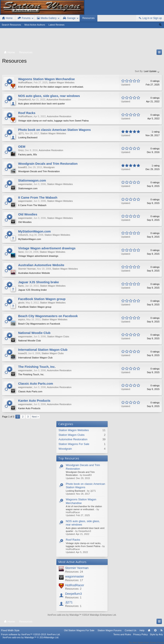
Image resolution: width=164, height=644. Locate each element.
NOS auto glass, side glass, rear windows (49, 96)
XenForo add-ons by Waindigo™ (19, 640)
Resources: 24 (74, 572)
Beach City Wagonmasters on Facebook (48, 316)
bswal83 (22, 167)
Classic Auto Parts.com (36, 384)
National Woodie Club (34, 333)
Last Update (152, 71)
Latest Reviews (56, 25)
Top (155, 633)
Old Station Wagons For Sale (79, 633)
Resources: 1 (73, 597)
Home (149, 633)
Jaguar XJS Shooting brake (39, 282)
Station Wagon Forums (110, 633)
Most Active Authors (35, 25)
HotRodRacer (75, 585)
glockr (21, 303)
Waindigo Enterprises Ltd (103, 615)
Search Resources (11, 25)
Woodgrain (65, 449)
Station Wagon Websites (74, 430)
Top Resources (69, 458)
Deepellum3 (73, 594)
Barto (21, 286)
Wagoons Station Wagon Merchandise (81, 501)
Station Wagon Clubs (72, 435)
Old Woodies (28, 214)
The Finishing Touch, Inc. (37, 367)
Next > (35, 417)
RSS (161, 633)
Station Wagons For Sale (74, 444)
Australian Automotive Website (41, 265)
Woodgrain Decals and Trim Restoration (48, 164)
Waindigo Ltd (51, 640)
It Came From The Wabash (38, 198)
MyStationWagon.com (34, 231)
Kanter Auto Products (34, 401)
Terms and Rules (122, 637)
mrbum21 (23, 235)
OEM (22, 147)
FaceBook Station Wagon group (42, 299)
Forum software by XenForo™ (31, 637)
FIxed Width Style (10, 633)
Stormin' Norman (77, 568)
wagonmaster (75, 576)
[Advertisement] (82, 40)
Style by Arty (156, 637)
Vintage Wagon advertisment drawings (47, 248)
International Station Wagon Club (43, 350)
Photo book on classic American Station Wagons (54, 130)
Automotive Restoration (73, 439)
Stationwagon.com (32, 180)
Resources (89, 18)
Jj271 (69, 602)
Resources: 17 (74, 580)
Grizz (21, 150)
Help (142, 633)
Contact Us (130, 633)
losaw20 (22, 353)
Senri (21, 252)
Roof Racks (73, 540)
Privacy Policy (140, 637)
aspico (22, 319)
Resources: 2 (73, 589)
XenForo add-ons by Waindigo (63, 615)
